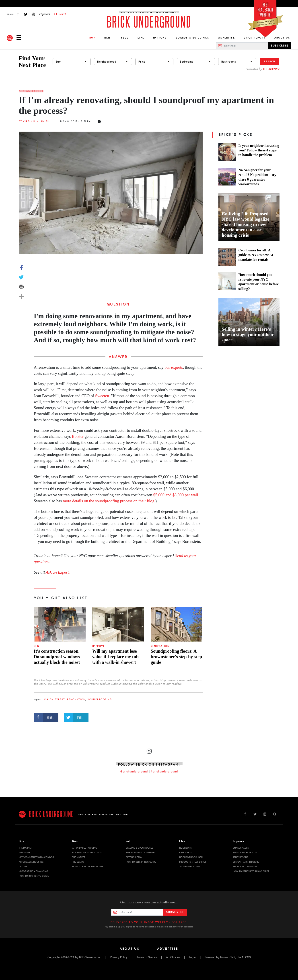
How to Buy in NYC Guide (34, 876)
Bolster (78, 436)
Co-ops (23, 867)
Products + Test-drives (193, 862)
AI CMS (246, 957)
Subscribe (175, 912)
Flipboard (45, 14)
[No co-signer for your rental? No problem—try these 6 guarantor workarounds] (227, 177)
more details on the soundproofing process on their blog (109, 501)
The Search (79, 862)
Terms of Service (147, 957)
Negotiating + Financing (33, 871)
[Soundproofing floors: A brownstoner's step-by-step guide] (177, 624)
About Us (282, 38)
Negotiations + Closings (141, 853)
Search (269, 61)
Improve (160, 38)
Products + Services (245, 867)
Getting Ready (134, 857)
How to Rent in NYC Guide (88, 867)
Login (192, 957)
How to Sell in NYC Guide (141, 862)
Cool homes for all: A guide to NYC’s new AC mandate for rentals (257, 255)
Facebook (18, 14)
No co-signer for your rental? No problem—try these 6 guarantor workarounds (257, 177)
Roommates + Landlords (87, 853)
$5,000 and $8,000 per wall (176, 495)
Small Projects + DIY (245, 853)
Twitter (26, 14)
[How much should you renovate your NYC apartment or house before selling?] (227, 282)
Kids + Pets (186, 853)
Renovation (160, 646)
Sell (125, 38)
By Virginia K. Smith (34, 121)
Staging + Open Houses (140, 848)
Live (141, 38)
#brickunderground (164, 772)
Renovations (240, 857)
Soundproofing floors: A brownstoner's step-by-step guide (176, 657)
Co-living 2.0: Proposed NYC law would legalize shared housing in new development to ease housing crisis (246, 224)
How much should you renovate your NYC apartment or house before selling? (259, 282)
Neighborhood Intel (191, 857)
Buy (21, 841)
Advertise (226, 38)
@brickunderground (134, 772)
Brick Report (255, 38)
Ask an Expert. (58, 572)
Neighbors (185, 848)
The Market (25, 848)
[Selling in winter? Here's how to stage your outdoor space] (249, 322)
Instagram (33, 14)
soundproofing (100, 700)
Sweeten (102, 396)
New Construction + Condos (36, 857)
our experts (174, 367)
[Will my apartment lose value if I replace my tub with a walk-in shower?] (118, 624)
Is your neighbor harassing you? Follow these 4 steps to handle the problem (259, 150)
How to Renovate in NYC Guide (251, 871)
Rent (108, 38)
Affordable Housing (31, 862)
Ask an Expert (31, 91)
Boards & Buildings (192, 38)
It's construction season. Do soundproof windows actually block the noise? (57, 657)
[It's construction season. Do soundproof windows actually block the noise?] (60, 624)
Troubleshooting (190, 867)
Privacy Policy (119, 957)
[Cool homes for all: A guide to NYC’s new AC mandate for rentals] (227, 257)
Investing (24, 853)
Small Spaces (241, 848)
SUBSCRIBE (280, 46)
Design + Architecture (246, 862)
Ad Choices (173, 957)
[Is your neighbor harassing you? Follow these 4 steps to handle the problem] (227, 152)
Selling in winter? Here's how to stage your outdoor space (248, 334)
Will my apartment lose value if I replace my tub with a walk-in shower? (115, 657)
